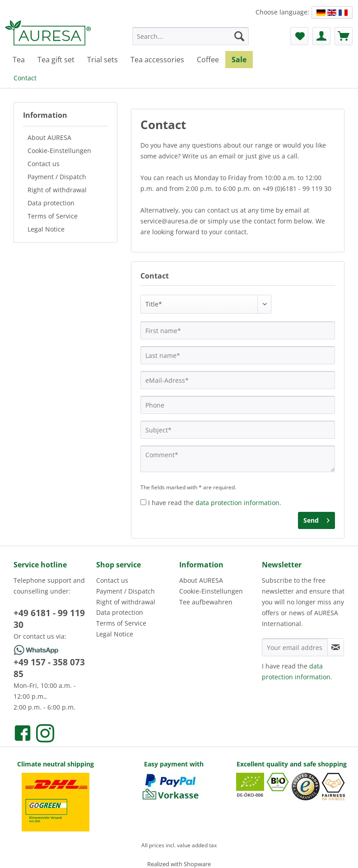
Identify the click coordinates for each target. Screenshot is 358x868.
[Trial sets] (102, 60)
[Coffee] (208, 60)
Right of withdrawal (57, 190)
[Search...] (191, 36)
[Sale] (239, 60)
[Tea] (19, 60)
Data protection (51, 203)
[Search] (239, 36)
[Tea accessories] (157, 60)
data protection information (237, 503)
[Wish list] (299, 36)
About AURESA (49, 137)
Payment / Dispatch (57, 177)
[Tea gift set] (56, 60)
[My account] (321, 36)
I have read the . (215, 503)
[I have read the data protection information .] (143, 502)
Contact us (44, 164)
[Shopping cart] (344, 36)
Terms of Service (53, 216)
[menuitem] (191, 40)
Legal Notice (46, 229)
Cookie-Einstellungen (59, 151)
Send (316, 519)
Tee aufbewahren (206, 602)
